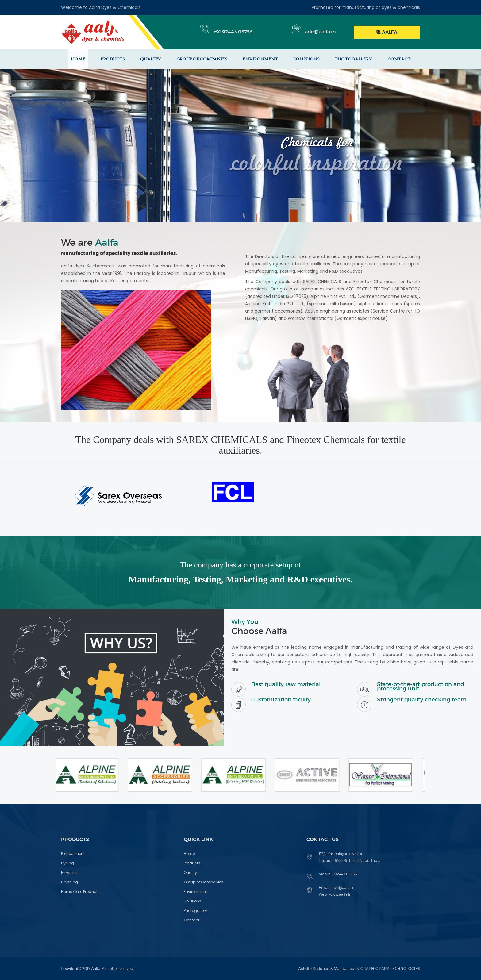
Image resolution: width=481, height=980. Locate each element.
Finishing (69, 882)
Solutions (192, 901)
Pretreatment (73, 853)
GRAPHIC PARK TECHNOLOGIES (390, 968)
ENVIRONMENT (260, 59)
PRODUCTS (113, 59)
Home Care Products (80, 892)
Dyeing (67, 863)
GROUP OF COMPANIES (202, 59)
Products (192, 863)
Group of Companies (204, 882)
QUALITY (151, 59)
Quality (190, 872)
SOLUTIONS (306, 59)
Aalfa (387, 32)
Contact (192, 920)
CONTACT (399, 59)
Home (189, 853)
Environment (195, 892)
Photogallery (195, 911)
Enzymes (69, 872)
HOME (78, 59)
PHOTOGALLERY (354, 59)
